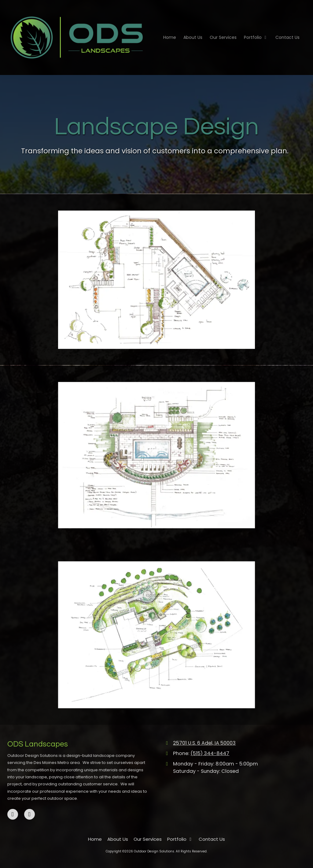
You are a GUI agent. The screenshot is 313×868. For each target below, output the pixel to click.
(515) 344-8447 (210, 753)
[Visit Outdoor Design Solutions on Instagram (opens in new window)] (29, 814)
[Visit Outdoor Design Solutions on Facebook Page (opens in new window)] (13, 814)
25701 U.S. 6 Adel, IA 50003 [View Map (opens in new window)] (204, 743)
